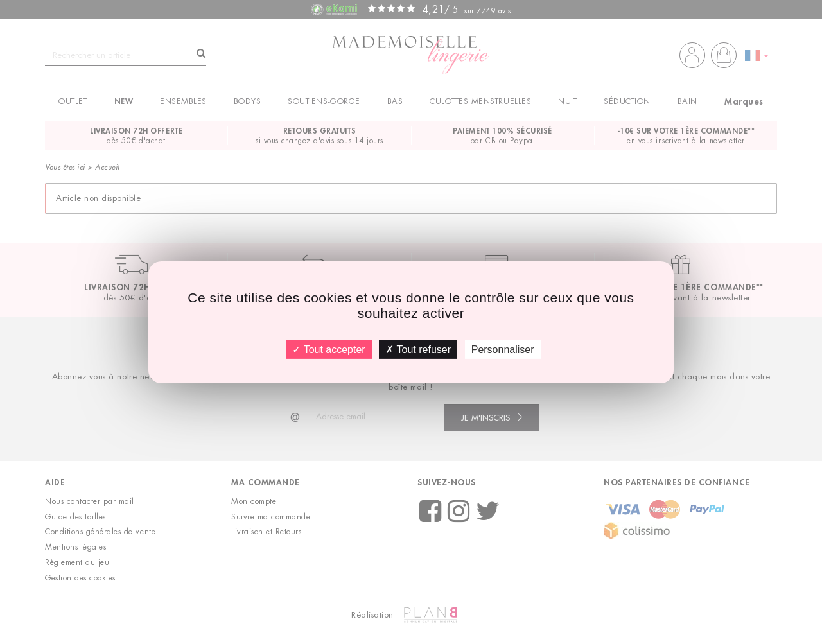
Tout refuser (418, 349)
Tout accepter (328, 349)
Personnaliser (503, 349)
